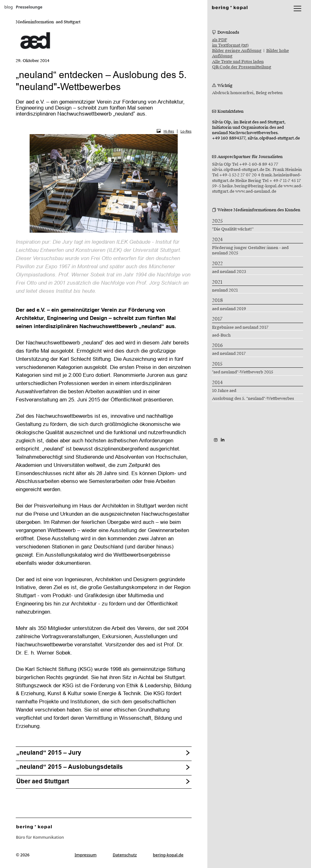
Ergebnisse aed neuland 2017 (240, 327)
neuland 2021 (225, 290)
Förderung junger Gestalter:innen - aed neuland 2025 (250, 250)
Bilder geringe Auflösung (237, 51)
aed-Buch (221, 335)
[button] (186, 140)
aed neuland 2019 (229, 309)
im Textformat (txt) (230, 45)
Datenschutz (125, 855)
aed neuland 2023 (229, 272)
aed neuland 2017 (229, 354)
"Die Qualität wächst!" (233, 229)
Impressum (86, 855)
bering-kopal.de (168, 855)
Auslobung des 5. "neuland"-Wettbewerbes (253, 399)
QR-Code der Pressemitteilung (242, 67)
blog (9, 7)
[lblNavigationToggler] (297, 9)
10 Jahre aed (224, 391)
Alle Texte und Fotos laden (238, 62)
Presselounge (29, 7)
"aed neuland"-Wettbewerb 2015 (243, 372)
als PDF (220, 40)
